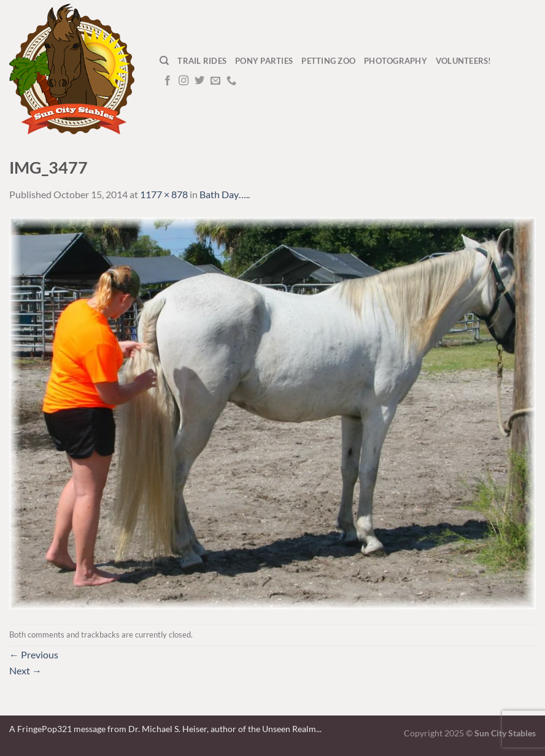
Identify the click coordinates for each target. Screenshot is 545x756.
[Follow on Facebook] (168, 81)
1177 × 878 (164, 194)
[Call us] (231, 81)
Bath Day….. (225, 194)
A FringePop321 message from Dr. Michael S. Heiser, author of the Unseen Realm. (164, 729)
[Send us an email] (215, 81)
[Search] (164, 61)
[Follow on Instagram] (184, 81)
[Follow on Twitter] (199, 81)
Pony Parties (264, 61)
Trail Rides (202, 61)
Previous (34, 654)
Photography (396, 61)
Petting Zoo (328, 61)
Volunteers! (464, 61)
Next (25, 670)
